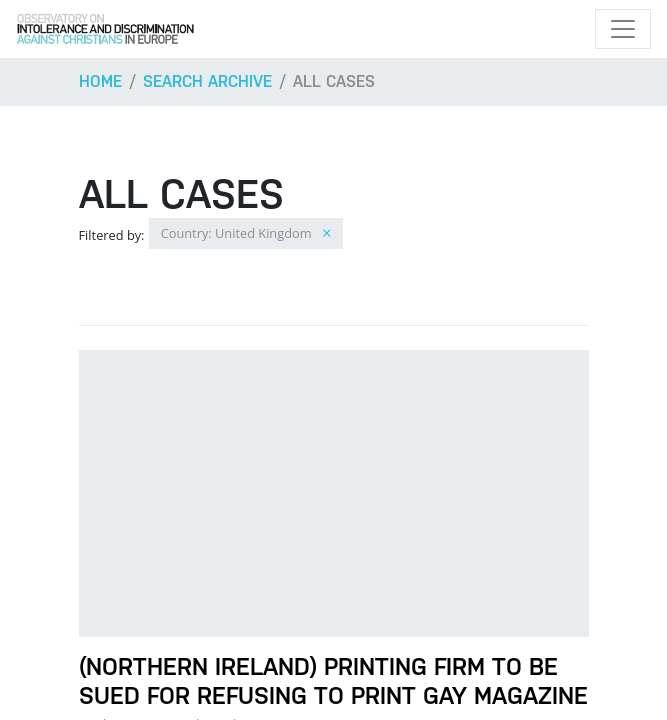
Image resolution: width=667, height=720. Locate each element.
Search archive (207, 81)
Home (100, 81)
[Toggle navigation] (623, 29)
